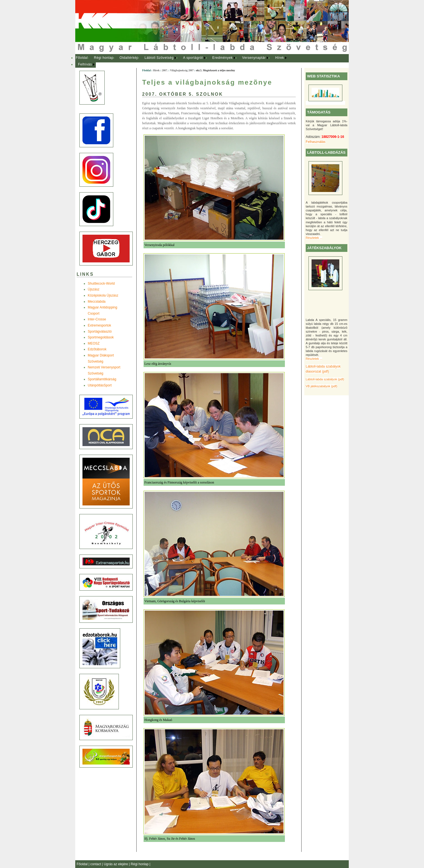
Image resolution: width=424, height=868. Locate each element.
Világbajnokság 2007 (182, 70)
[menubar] (186, 61)
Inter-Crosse (97, 319)
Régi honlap (104, 58)
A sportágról (193, 58)
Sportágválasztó (100, 331)
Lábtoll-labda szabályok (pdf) (325, 379)
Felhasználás (316, 142)
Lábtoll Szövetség (159, 58)
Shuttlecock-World (101, 284)
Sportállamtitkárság (102, 379)
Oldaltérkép (129, 58)
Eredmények (223, 58)
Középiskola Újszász (103, 295)
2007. (165, 70)
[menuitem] (82, 58)
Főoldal (82, 58)
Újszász (94, 289)
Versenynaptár (254, 58)
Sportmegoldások (101, 337)
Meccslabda (97, 302)
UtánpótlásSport (100, 385)
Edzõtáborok (97, 349)
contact (96, 864)
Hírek (280, 58)
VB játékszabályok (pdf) (321, 386)
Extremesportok (99, 325)
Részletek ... (314, 238)
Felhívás (85, 64)
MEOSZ (94, 343)
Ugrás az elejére (116, 864)
